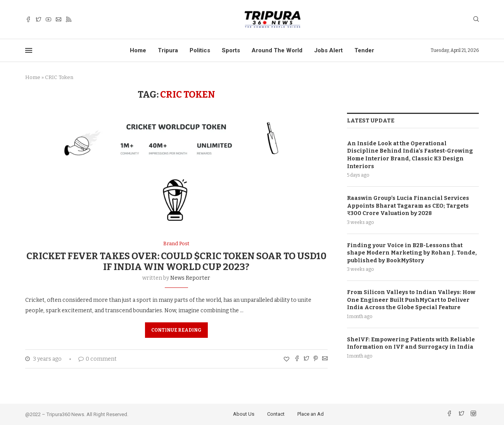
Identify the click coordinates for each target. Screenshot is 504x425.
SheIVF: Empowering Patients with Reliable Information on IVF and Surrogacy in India (411, 343)
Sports (231, 50)
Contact (276, 414)
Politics (200, 50)
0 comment (98, 359)
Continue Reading (176, 330)
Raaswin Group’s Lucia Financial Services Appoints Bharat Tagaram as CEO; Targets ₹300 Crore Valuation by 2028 (408, 205)
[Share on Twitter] (306, 359)
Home (138, 50)
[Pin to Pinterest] (316, 359)
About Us (244, 414)
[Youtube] (48, 20)
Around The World (277, 50)
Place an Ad (311, 414)
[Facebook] (28, 20)
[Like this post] (287, 359)
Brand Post (176, 243)
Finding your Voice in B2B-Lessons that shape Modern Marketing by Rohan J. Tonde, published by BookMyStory (412, 253)
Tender (364, 50)
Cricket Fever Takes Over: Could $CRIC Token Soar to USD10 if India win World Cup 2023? (176, 262)
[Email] (59, 20)
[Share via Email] (325, 359)
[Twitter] (38, 20)
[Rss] (69, 20)
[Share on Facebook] (297, 359)
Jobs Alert (328, 50)
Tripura (168, 50)
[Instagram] (473, 414)
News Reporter (190, 278)
